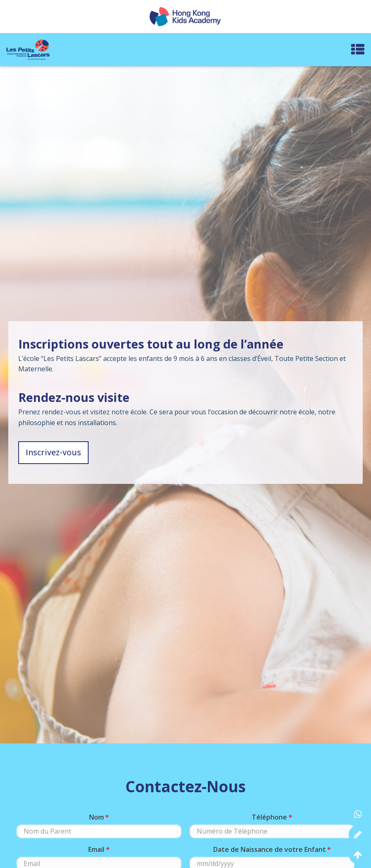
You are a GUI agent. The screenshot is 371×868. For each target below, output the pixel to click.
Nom (96, 817)
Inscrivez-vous (53, 452)
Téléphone (269, 817)
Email (96, 849)
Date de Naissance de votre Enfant (270, 849)
